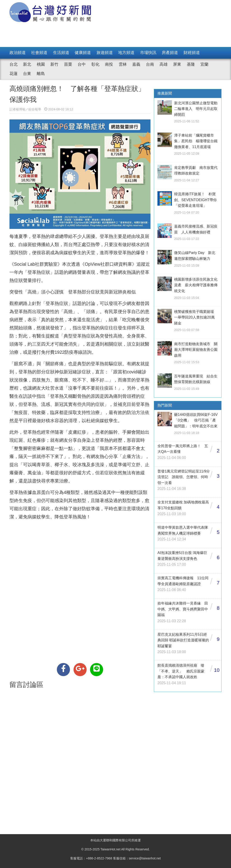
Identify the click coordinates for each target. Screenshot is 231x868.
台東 (27, 74)
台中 (82, 64)
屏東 (177, 64)
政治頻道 (18, 53)
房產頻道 (170, 53)
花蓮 (14, 74)
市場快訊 (148, 53)
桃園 (41, 64)
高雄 (164, 64)
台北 (14, 64)
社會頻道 (39, 53)
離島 (41, 74)
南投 (109, 64)
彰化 (95, 64)
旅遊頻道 (105, 53)
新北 (27, 64)
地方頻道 (126, 53)
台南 (150, 64)
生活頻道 (61, 53)
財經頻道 (192, 53)
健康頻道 (83, 53)
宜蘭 (204, 64)
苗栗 (68, 64)
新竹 (54, 64)
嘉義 (136, 64)
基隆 (191, 64)
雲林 (123, 64)
